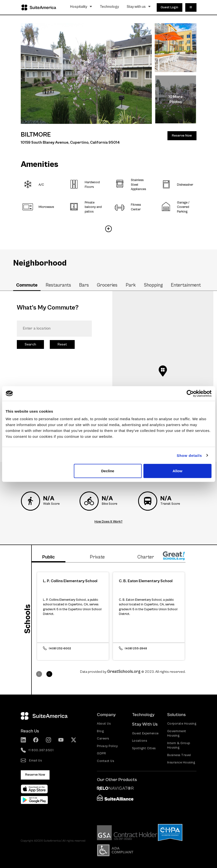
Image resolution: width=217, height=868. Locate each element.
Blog (100, 731)
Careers (103, 739)
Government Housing (177, 734)
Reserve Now (182, 136)
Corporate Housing (182, 724)
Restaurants (58, 285)
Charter (146, 557)
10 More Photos (176, 99)
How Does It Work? (108, 522)
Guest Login (169, 7)
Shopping (153, 285)
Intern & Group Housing (179, 746)
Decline (108, 471)
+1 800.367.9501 (37, 750)
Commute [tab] (27, 285)
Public (48, 557)
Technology (109, 7)
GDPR (101, 754)
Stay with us (139, 7)
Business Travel (179, 755)
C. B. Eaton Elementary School (146, 581)
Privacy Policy (107, 746)
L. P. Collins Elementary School (70, 581)
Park (131, 285)
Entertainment (186, 285)
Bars (84, 285)
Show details (189, 455)
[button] (163, 371)
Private (97, 557)
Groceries (107, 285)
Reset (62, 344)
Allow (177, 471)
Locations (140, 741)
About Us (104, 724)
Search (30, 344)
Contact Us (105, 761)
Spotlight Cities (144, 748)
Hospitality (81, 7)
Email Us (31, 761)
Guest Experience (145, 734)
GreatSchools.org (124, 672)
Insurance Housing (181, 763)
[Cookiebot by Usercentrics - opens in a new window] (190, 393)
